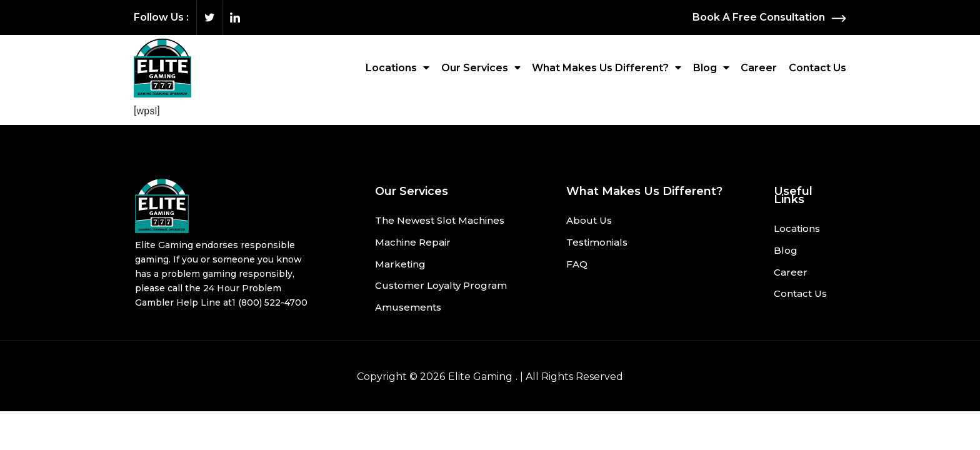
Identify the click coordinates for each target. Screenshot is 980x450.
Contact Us (817, 68)
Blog (711, 67)
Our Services (481, 67)
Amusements (408, 308)
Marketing (400, 265)
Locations (397, 67)
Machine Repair (413, 243)
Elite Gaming (480, 377)
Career (759, 68)
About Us (589, 221)
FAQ (577, 265)
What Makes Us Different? (607, 67)
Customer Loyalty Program (441, 287)
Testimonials (597, 243)
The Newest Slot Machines (440, 221)
